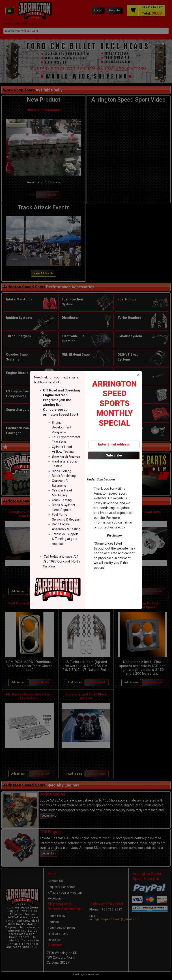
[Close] (138, 375)
